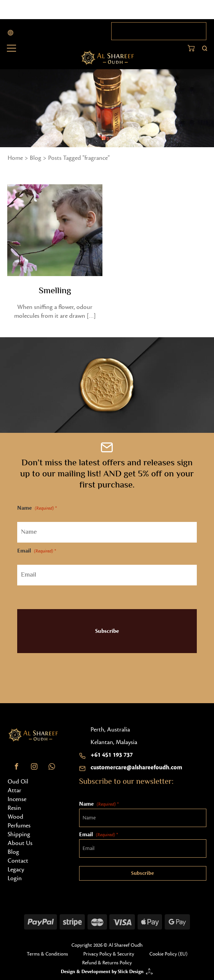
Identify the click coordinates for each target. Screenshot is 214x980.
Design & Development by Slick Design (102, 972)
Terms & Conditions (47, 954)
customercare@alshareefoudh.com (136, 767)
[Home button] (107, 58)
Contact (18, 861)
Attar (15, 790)
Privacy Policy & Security (109, 954)
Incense (17, 799)
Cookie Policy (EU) (169, 954)
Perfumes (19, 826)
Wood (15, 817)
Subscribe (107, 631)
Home (15, 158)
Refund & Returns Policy (107, 963)
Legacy (16, 869)
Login (15, 878)
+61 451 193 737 (112, 755)
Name (37, 508)
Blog (36, 158)
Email (36, 551)
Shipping (19, 834)
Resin (14, 808)
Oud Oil (18, 782)
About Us (20, 843)
